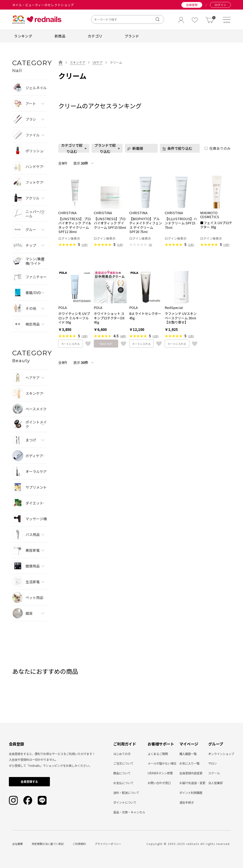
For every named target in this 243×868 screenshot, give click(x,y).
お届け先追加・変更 (192, 783)
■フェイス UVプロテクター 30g (216, 225)
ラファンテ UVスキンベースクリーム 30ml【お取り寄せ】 (181, 318)
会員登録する (29, 782)
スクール (214, 773)
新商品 (60, 36)
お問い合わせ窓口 (159, 783)
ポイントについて (125, 802)
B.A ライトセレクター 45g (145, 316)
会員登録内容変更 (191, 773)
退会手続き (187, 802)
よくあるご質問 (158, 754)
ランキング (23, 36)
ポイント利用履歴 (191, 793)
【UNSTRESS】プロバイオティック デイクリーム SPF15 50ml (110, 223)
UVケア (98, 62)
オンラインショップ (221, 754)
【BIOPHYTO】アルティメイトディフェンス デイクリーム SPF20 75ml (146, 225)
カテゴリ (95, 36)
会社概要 (18, 844)
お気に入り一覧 (189, 763)
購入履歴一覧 (188, 754)
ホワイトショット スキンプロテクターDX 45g (109, 318)
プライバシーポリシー (108, 844)
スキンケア (78, 62)
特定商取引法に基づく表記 (48, 844)
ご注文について (123, 763)
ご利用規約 (79, 844)
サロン (213, 763)
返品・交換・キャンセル (129, 812)
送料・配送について (126, 793)
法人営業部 (215, 783)
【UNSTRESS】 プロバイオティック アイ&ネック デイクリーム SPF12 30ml (75, 225)
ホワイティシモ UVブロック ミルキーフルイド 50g (74, 318)
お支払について (123, 783)
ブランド (132, 36)
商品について (122, 773)
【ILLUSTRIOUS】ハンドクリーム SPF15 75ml (181, 223)
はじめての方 (122, 754)
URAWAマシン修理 (160, 773)
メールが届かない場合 (162, 763)
